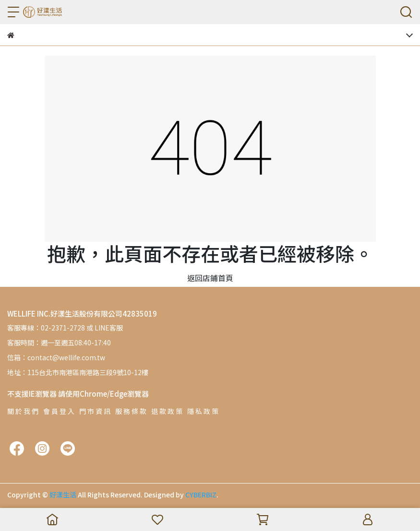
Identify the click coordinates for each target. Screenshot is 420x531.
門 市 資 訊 (95, 411)
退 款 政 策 (167, 411)
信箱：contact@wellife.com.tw (56, 357)
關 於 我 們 (23, 411)
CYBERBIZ (201, 495)
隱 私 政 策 (203, 411)
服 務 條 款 (131, 411)
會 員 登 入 (59, 411)
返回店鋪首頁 (210, 278)
